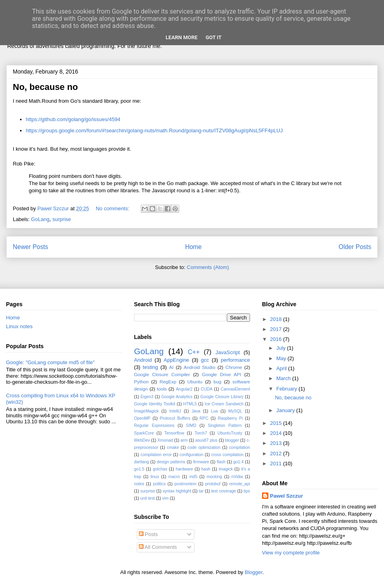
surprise (62, 219)
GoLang (40, 219)
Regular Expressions (154, 426)
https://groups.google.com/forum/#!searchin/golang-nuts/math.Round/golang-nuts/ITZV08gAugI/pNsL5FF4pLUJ (154, 131)
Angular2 (184, 389)
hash (206, 469)
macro (174, 477)
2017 (277, 329)
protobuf (213, 484)
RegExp (168, 382)
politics (159, 484)
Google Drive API (222, 374)
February (288, 389)
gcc (205, 360)
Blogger (254, 572)
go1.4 (238, 462)
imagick (226, 469)
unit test (148, 498)
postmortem (185, 484)
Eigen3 (147, 397)
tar (201, 491)
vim (165, 498)
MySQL (235, 411)
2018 (277, 319)
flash (221, 462)
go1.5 (139, 469)
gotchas (160, 469)
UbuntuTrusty (230, 433)
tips (247, 491)
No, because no (45, 87)
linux (155, 477)
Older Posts (355, 247)
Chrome (234, 367)
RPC (204, 418)
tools (162, 389)
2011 (277, 463)
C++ (194, 352)
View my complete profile (291, 553)
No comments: (113, 208)
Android (143, 360)
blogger (232, 440)
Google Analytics (177, 397)
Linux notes (19, 326)
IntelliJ (175, 411)
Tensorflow (174, 433)
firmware (201, 462)
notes (139, 484)
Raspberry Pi (230, 418)
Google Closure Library (222, 397)
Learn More (182, 37)
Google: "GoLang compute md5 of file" (50, 362)
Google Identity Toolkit (155, 404)
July (282, 348)
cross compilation (227, 455)
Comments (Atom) (208, 267)
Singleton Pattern (225, 426)
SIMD (191, 426)
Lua (214, 411)
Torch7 (201, 433)
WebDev (142, 440)
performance (235, 360)
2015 (277, 423)
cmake (173, 447)
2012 (277, 453)
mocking (214, 477)
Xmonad (165, 440)
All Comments (158, 547)
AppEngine (176, 360)
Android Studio (199, 367)
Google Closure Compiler (162, 374)
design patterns (171, 462)
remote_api (240, 484)
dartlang (142, 462)
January (286, 410)
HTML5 (190, 404)
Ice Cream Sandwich (224, 404)
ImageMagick (146, 411)
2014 (277, 433)
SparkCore (144, 433)
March (284, 378)
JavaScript (228, 352)
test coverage (224, 491)
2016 (277, 339)
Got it (214, 37)
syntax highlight (177, 491)
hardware (184, 469)
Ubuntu (195, 382)
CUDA (207, 389)
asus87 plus (206, 440)
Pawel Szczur (286, 496)
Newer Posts (30, 247)
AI (171, 367)
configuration (192, 455)
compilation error (156, 455)
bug (218, 382)
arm (184, 440)
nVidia (237, 477)
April (282, 368)
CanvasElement (235, 389)
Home (194, 247)
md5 (193, 477)
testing (150, 367)
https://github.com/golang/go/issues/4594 (73, 119)
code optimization (204, 447)
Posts (148, 534)
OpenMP (142, 418)
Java (196, 411)
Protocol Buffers (175, 418)
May (282, 358)
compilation (239, 447)
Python (141, 382)
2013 (277, 443)
